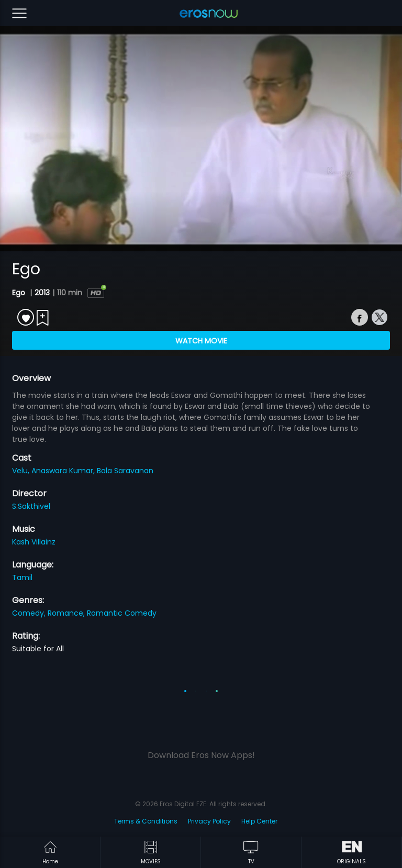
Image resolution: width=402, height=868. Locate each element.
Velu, (22, 471)
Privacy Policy (209, 821)
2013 (42, 293)
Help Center (259, 821)
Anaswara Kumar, (64, 471)
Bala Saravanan (125, 471)
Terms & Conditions (146, 821)
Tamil (22, 577)
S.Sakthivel (31, 506)
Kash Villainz (34, 542)
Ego (20, 293)
